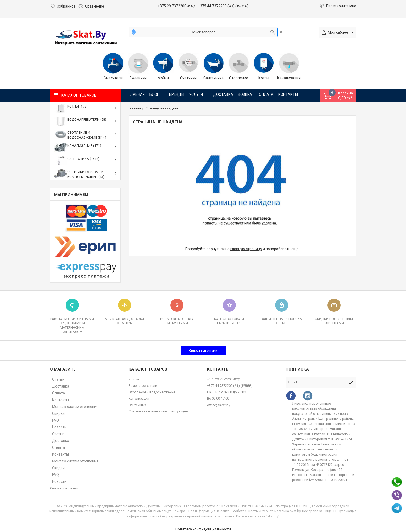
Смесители (113, 78)
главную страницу (246, 249)
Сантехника (213, 78)
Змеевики (138, 78)
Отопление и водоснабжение (152, 392)
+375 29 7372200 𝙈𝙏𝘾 (176, 6)
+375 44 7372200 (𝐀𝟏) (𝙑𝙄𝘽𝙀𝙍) (223, 6)
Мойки (163, 78)
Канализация (289, 78)
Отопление (239, 78)
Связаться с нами (203, 351)
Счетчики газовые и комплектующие (158, 411)
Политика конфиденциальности (203, 529)
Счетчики (188, 78)
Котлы (264, 78)
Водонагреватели (143, 386)
